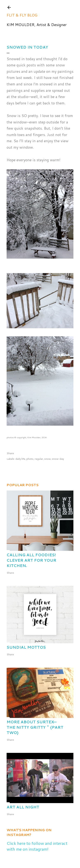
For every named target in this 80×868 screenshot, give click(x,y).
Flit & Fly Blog (22, 15)
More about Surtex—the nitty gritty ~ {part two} (35, 727)
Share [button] (10, 453)
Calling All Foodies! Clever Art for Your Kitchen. (31, 560)
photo (30, 459)
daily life (20, 459)
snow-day (58, 459)
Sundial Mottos (26, 647)
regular (39, 459)
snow (48, 459)
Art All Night (23, 807)
